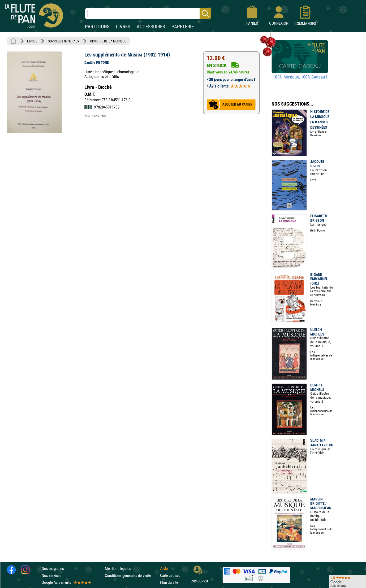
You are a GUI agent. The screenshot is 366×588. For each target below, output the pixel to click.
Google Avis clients (66, 582)
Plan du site (169, 582)
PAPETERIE (183, 27)
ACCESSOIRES (151, 27)
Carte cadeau (170, 575)
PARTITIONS (97, 27)
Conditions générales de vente (131, 575)
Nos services (51, 575)
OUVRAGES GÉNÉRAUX (64, 41)
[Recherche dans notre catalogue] (148, 14)
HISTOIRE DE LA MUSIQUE (108, 41)
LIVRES (123, 27)
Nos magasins (53, 569)
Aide (164, 568)
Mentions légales (118, 569)
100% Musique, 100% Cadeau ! (300, 77)
